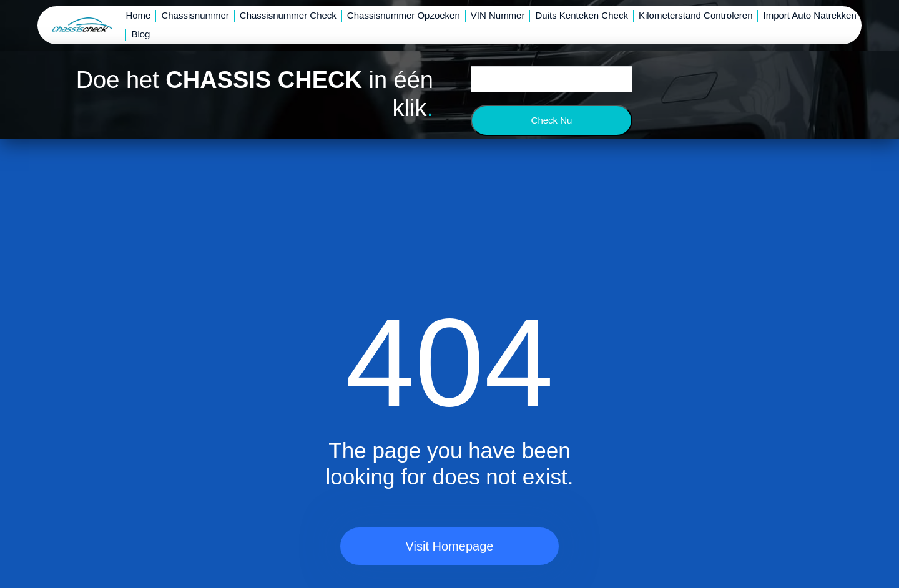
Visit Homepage (450, 546)
